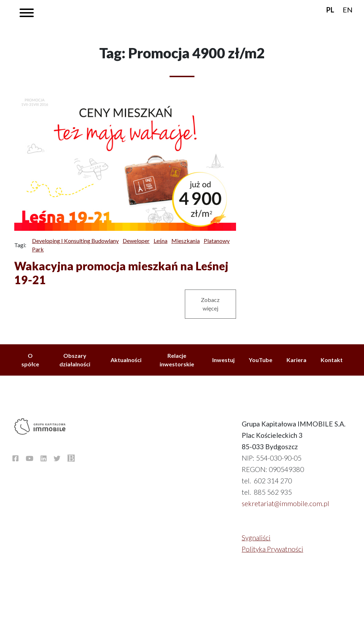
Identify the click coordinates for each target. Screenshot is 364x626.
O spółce (30, 360)
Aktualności (126, 360)
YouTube (261, 360)
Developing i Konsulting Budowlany (75, 241)
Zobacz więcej (210, 304)
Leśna (160, 241)
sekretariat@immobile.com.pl (285, 503)
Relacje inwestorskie (177, 360)
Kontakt (332, 360)
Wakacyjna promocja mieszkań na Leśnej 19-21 (121, 273)
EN (348, 10)
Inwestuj (223, 360)
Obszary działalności (75, 360)
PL (330, 10)
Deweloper (136, 241)
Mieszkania (186, 241)
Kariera (296, 360)
